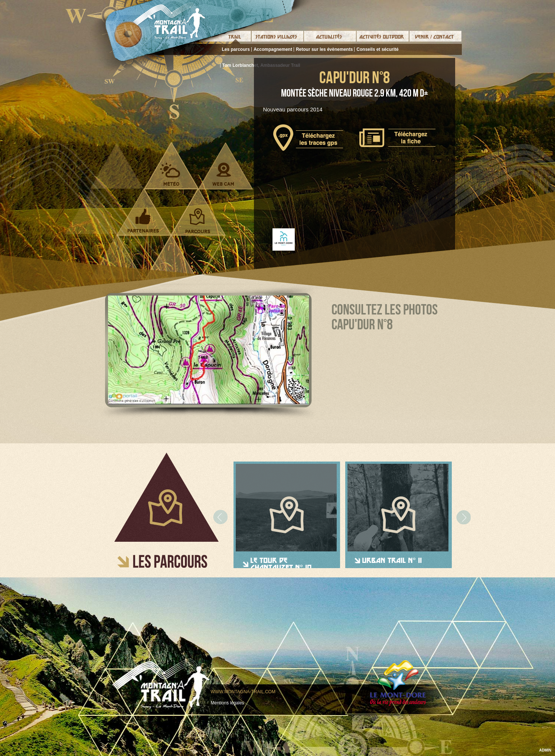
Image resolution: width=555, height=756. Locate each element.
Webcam (223, 174)
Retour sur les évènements (324, 49)
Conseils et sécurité (377, 49)
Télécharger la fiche (397, 138)
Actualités (329, 37)
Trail (235, 37)
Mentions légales (228, 703)
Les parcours (236, 49)
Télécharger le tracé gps (308, 138)
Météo (170, 174)
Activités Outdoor (382, 37)
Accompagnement (273, 49)
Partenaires (143, 221)
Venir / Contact (434, 37)
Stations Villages (276, 37)
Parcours (198, 221)
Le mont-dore (398, 683)
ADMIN (545, 750)
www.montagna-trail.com (243, 692)
